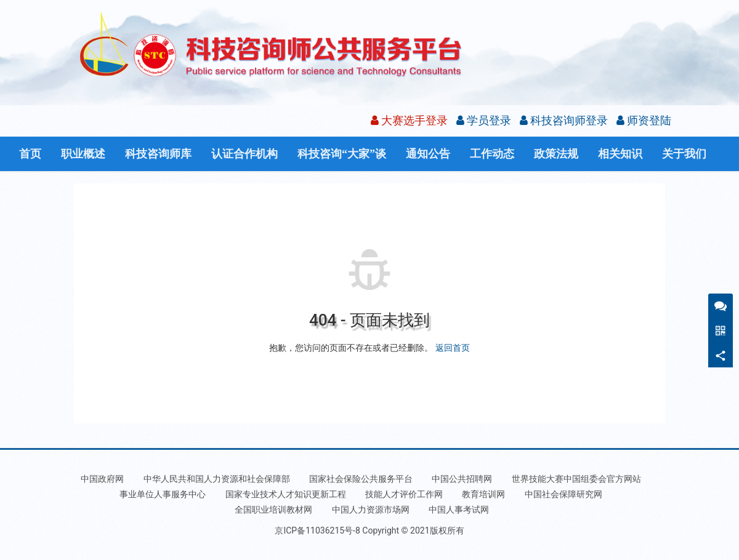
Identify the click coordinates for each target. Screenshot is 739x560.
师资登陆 (644, 120)
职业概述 (83, 154)
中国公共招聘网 (462, 479)
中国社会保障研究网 (563, 494)
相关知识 (620, 154)
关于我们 (684, 154)
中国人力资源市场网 (371, 510)
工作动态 (492, 154)
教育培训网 (483, 494)
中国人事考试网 (459, 510)
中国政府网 (102, 479)
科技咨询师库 (158, 154)
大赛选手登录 (409, 120)
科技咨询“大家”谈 (342, 154)
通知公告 (428, 154)
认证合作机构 (244, 154)
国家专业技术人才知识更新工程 (286, 494)
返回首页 (453, 348)
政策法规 (556, 154)
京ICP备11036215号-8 (317, 530)
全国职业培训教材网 (273, 510)
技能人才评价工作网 (404, 494)
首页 (30, 154)
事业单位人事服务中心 (163, 494)
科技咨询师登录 (564, 120)
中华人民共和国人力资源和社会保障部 (217, 479)
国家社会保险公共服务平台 (361, 479)
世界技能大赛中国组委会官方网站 (576, 479)
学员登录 (484, 120)
